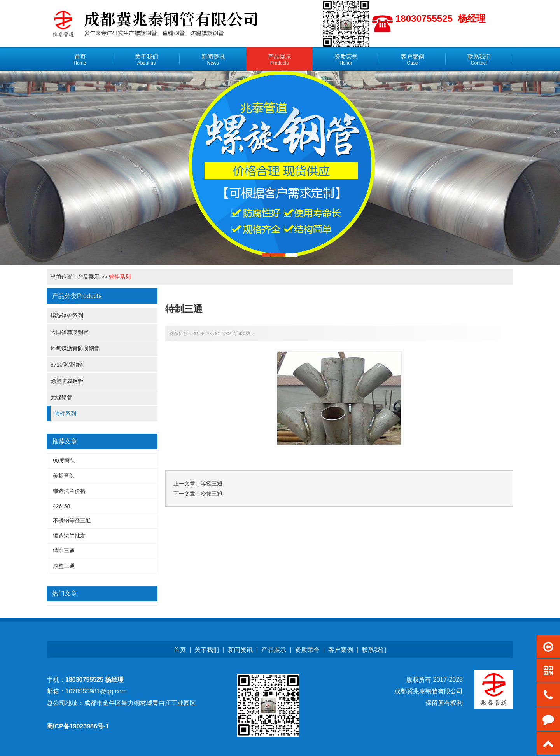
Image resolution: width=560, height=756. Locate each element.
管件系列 (120, 277)
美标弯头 (64, 476)
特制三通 (64, 551)
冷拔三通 (212, 494)
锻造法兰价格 (69, 491)
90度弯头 (64, 461)
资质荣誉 (307, 650)
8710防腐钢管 (67, 365)
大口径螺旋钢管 (70, 332)
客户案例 (341, 650)
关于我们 (207, 650)
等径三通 (212, 484)
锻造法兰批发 (69, 536)
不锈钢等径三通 (72, 520)
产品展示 (89, 277)
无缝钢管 (61, 397)
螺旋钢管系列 (67, 316)
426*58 (61, 506)
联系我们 (374, 650)
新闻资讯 (240, 650)
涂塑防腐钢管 (67, 381)
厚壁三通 (64, 566)
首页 (180, 650)
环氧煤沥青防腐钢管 (75, 348)
